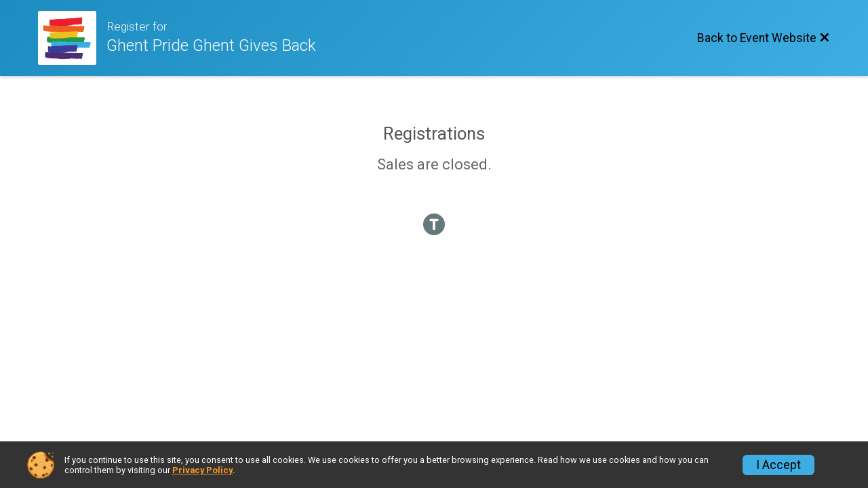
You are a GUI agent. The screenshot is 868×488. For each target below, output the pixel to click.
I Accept (778, 465)
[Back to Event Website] (764, 38)
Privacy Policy (202, 470)
